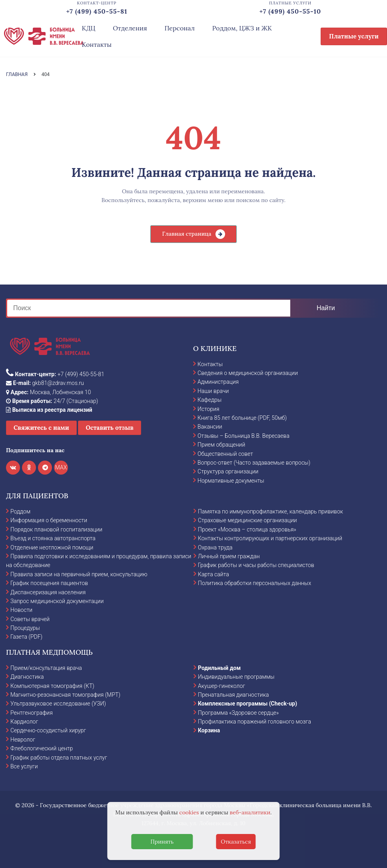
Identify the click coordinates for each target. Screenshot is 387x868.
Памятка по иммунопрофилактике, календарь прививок (270, 511)
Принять (162, 842)
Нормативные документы (231, 481)
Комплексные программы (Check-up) (247, 704)
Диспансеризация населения (48, 592)
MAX (61, 467)
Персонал (180, 28)
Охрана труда (215, 547)
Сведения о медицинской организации (248, 373)
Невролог (23, 740)
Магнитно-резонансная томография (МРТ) (65, 695)
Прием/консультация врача (46, 668)
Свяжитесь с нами (41, 428)
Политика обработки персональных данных (254, 583)
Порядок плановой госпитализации (56, 529)
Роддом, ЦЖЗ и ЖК (242, 28)
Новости (21, 610)
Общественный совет (225, 454)
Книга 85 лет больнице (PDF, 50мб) (242, 418)
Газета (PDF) (26, 637)
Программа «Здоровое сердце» (238, 713)
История (208, 409)
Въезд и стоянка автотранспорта (53, 538)
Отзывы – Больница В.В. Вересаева (243, 436)
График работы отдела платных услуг (59, 758)
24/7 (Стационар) (52, 401)
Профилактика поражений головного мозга (254, 722)
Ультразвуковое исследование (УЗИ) (58, 704)
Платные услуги (354, 36)
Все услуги (24, 766)
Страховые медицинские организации (247, 520)
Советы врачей (30, 619)
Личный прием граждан (229, 556)
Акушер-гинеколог (221, 686)
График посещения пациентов (49, 583)
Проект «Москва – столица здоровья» (247, 529)
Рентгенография (32, 713)
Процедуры (25, 628)
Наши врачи (213, 391)
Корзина (209, 730)
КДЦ (88, 28)
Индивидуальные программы (236, 677)
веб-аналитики (250, 812)
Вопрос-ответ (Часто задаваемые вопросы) (254, 463)
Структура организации (228, 471)
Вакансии (210, 427)
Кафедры (209, 400)
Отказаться (236, 842)
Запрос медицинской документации (57, 601)
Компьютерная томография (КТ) (52, 686)
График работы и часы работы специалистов (256, 565)
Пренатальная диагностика (233, 695)
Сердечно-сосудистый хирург (48, 730)
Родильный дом (219, 668)
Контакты (97, 44)
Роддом (20, 511)
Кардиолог (24, 722)
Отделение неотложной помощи (52, 547)
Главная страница (187, 234)
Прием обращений (221, 445)
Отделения (130, 28)
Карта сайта (213, 574)
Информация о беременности (49, 520)
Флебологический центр (42, 748)
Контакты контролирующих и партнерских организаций (270, 538)
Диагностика (27, 677)
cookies (189, 812)
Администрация (218, 382)
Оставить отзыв (110, 428)
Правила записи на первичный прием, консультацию (79, 574)
